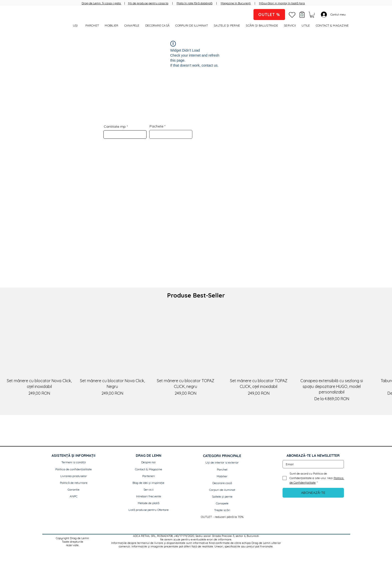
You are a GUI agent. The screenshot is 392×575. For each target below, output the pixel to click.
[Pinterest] (325, 540)
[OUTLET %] (269, 15)
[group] (196, 355)
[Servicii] (149, 490)
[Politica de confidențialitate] (74, 469)
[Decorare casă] (222, 483)
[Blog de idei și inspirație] (149, 483)
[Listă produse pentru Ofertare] (149, 510)
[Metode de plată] (149, 503)
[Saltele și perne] (222, 497)
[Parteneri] (149, 476)
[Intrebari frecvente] (149, 496)
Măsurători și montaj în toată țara (282, 3)
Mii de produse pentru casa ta (148, 3)
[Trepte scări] (222, 510)
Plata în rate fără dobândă (194, 3)
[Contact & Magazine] (149, 469)
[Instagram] (316, 540)
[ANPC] (74, 496)
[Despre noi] (149, 462)
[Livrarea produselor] (74, 476)
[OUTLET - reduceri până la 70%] (222, 517)
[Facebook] (306, 540)
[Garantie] (74, 490)
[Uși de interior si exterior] (222, 463)
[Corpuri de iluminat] (222, 490)
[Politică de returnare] (74, 483)
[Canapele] (222, 504)
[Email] (312, 464)
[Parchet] (222, 470)
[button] (312, 15)
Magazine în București (236, 3)
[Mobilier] (222, 476)
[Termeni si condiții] (74, 462)
